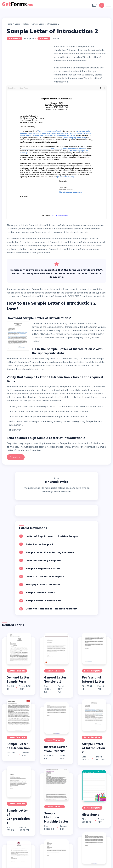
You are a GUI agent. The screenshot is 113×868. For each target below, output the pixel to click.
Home (9, 24)
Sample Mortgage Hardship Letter (56, 817)
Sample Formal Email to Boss (44, 601)
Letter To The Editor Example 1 (45, 576)
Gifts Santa (91, 815)
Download (16, 457)
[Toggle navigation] (109, 5)
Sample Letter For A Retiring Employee (50, 552)
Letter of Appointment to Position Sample (52, 536)
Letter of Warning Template (43, 560)
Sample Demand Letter (40, 593)
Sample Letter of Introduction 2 (94, 748)
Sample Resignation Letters (43, 568)
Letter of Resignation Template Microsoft (52, 609)
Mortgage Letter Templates (43, 584)
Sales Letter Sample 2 (39, 544)
